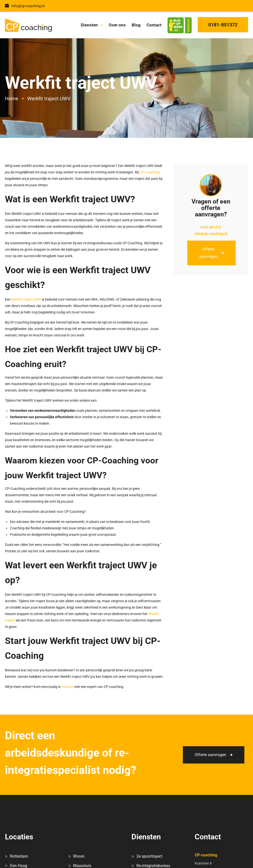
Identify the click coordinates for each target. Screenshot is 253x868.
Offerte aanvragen (208, 253)
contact (67, 687)
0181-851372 (223, 25)
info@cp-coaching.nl (25, 6)
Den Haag (19, 866)
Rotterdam (19, 856)
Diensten (89, 25)
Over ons (117, 25)
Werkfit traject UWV (26, 299)
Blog (136, 25)
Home (12, 99)
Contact (154, 25)
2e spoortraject (149, 856)
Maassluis (82, 866)
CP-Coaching (149, 172)
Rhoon (79, 856)
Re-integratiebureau (153, 866)
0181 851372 (211, 227)
